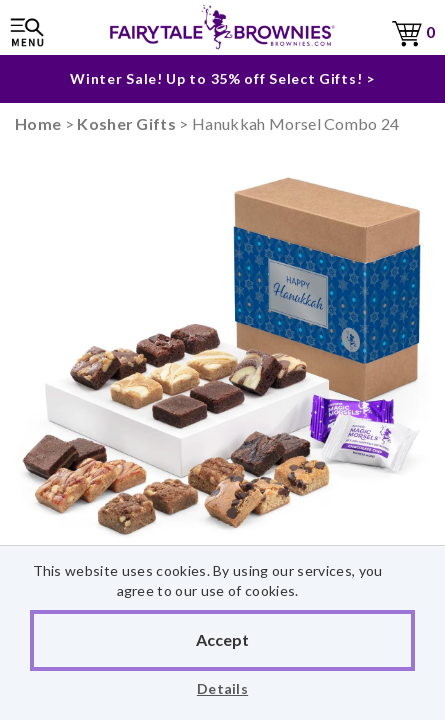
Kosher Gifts (126, 123)
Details (222, 688)
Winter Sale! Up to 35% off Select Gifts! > (222, 72)
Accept (222, 639)
